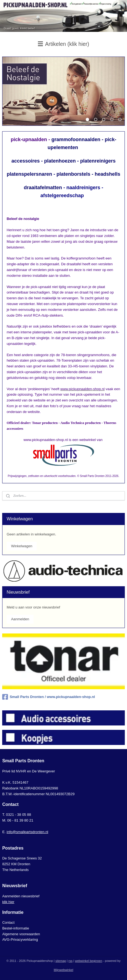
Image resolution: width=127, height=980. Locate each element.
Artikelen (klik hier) (64, 44)
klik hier (8, 902)
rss (71, 961)
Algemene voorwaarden (21, 934)
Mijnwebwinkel (64, 970)
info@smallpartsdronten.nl (27, 832)
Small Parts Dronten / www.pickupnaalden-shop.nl (49, 697)
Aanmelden (20, 619)
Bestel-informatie (16, 928)
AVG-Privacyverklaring (20, 939)
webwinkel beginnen (89, 961)
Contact (8, 922)
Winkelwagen (22, 546)
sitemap (61, 961)
